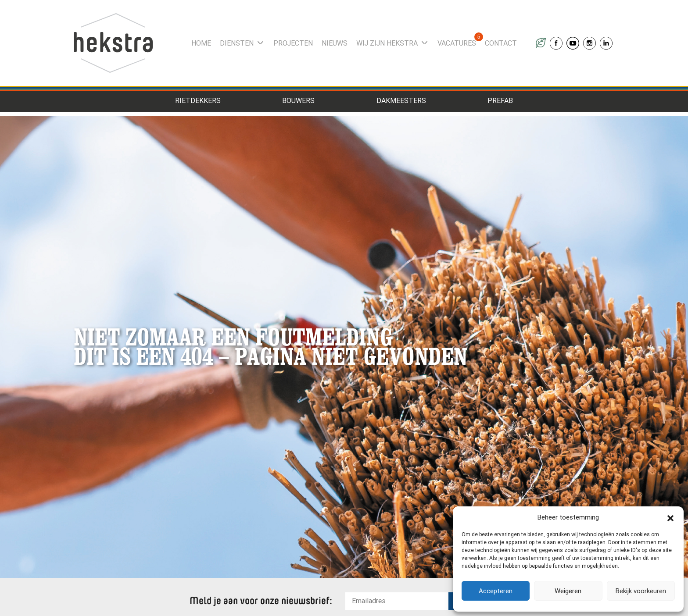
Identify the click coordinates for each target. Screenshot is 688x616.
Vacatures (457, 43)
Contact (501, 43)
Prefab (500, 101)
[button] (670, 517)
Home (201, 43)
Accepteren (496, 591)
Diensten (237, 43)
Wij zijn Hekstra (387, 43)
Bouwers (298, 101)
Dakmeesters (401, 101)
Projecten (293, 43)
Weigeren (568, 591)
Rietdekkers (198, 101)
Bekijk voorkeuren (641, 591)
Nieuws (335, 43)
